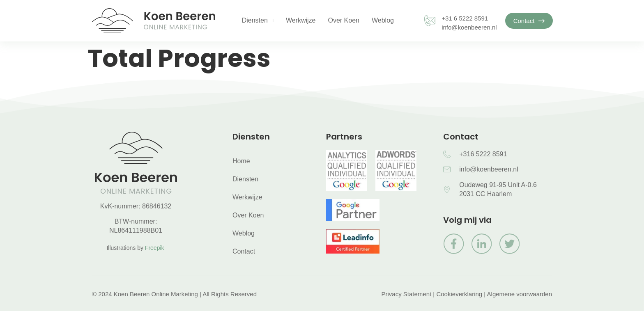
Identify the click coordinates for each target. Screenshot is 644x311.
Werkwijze (301, 20)
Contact (244, 251)
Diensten (258, 21)
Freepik (155, 248)
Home (241, 161)
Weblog (383, 20)
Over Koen (343, 20)
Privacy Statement (406, 294)
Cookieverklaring (459, 294)
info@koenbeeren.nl (469, 27)
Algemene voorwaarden (520, 294)
